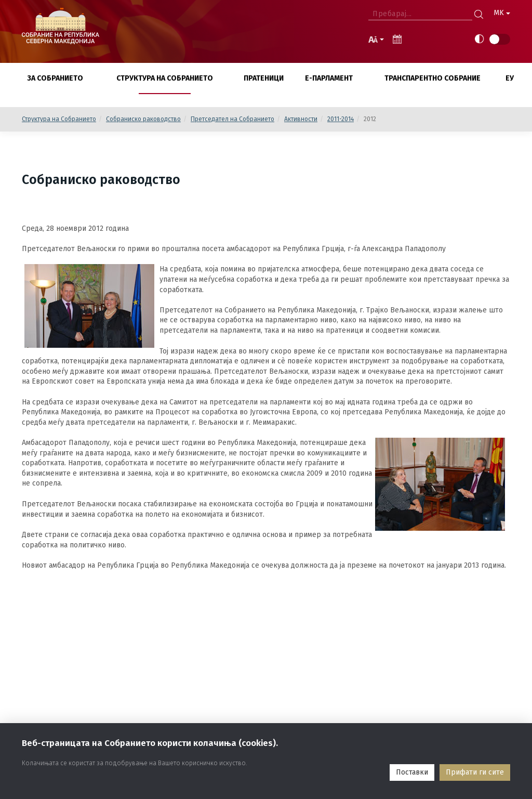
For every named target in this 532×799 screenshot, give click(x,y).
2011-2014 (341, 119)
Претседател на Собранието (232, 119)
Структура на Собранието (59, 119)
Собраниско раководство (143, 119)
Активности (301, 119)
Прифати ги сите (475, 772)
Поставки (412, 772)
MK (502, 13)
